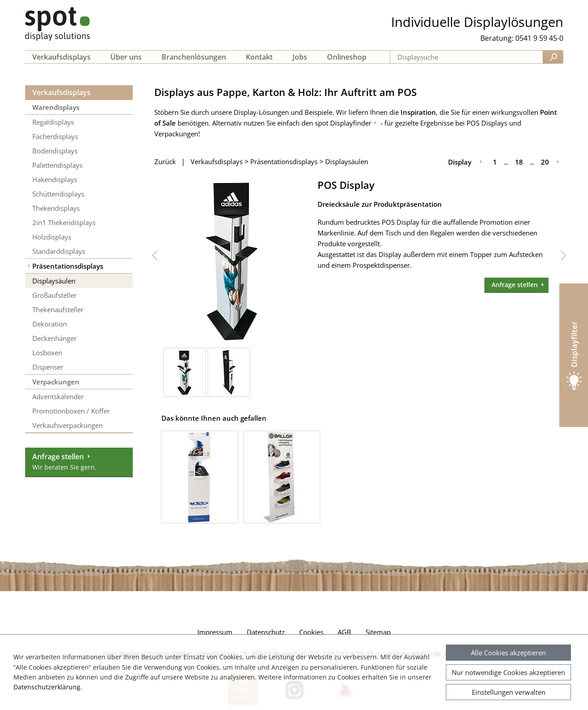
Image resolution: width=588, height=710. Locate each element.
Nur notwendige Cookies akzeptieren (508, 672)
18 (519, 162)
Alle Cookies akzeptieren (508, 653)
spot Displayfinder (343, 123)
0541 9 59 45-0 (539, 38)
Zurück (165, 161)
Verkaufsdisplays (61, 92)
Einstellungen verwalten (509, 692)
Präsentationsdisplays (284, 161)
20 (545, 162)
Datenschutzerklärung (47, 687)
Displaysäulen (347, 161)
